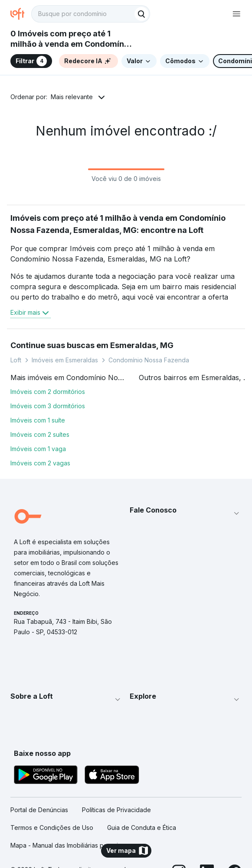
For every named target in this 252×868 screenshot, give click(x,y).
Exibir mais (31, 313)
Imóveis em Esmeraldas (65, 360)
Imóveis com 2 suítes (40, 434)
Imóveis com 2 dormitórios (48, 392)
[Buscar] (141, 14)
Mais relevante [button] (72, 97)
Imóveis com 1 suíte (38, 420)
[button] (186, 513)
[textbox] (91, 14)
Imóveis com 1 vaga (38, 449)
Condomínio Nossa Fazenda (149, 360)
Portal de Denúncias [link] (39, 810)
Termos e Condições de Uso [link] (52, 828)
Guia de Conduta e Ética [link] (142, 828)
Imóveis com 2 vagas (40, 463)
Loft (16, 360)
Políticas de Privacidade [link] (116, 810)
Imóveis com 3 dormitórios (48, 406)
